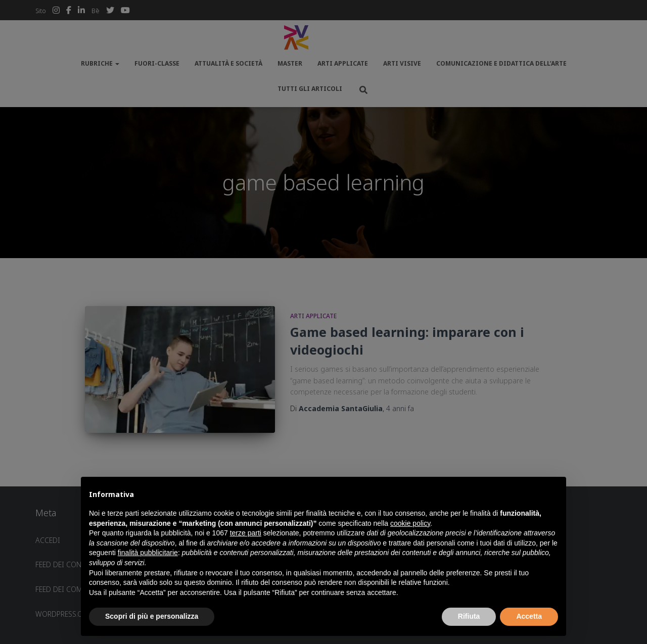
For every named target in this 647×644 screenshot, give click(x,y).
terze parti (246, 533)
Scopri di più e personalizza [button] (152, 616)
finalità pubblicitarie (148, 553)
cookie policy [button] (410, 523)
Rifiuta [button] (469, 616)
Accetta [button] (529, 616)
